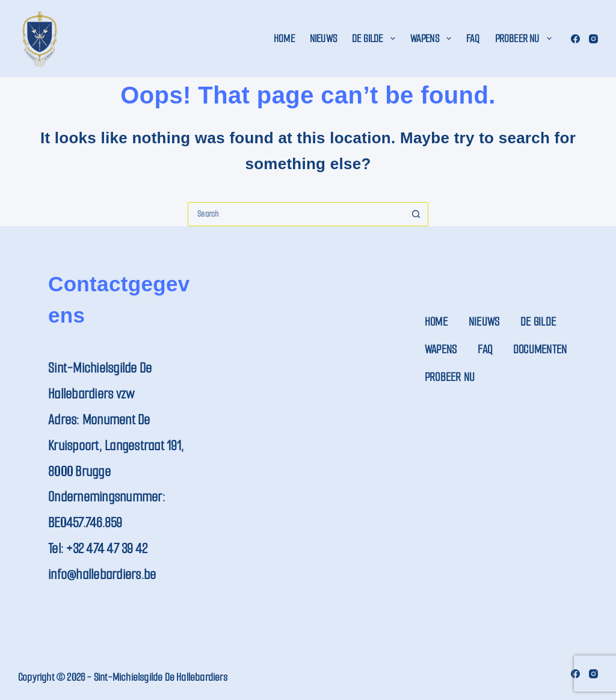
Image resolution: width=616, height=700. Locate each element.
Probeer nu (526, 39)
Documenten (540, 349)
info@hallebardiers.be (102, 575)
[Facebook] (575, 39)
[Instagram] (593, 39)
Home (284, 39)
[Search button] (416, 214)
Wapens (433, 39)
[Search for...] (296, 214)
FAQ (473, 39)
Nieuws (323, 39)
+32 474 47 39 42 (107, 549)
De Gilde (376, 39)
